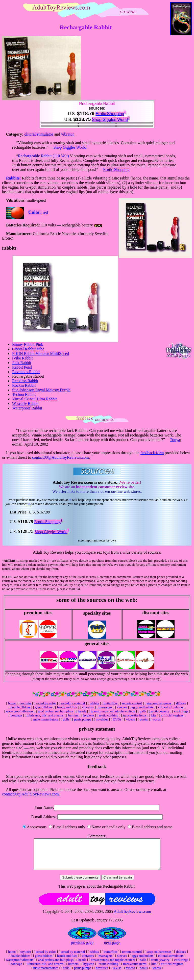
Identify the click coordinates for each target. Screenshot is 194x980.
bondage (16, 715)
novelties (102, 719)
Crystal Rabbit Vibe (28, 349)
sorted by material (73, 703)
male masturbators (46, 719)
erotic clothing (108, 715)
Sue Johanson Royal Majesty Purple (41, 390)
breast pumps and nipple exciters (113, 711)
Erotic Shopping (110, 114)
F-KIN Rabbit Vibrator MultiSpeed (41, 354)
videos (130, 719)
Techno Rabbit (24, 394)
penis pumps (82, 719)
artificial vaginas (172, 715)
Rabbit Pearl (22, 367)
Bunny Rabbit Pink (28, 344)
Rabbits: (14, 178)
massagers (105, 707)
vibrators (88, 707)
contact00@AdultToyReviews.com (60, 457)
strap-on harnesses (159, 703)
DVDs (117, 719)
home (12, 703)
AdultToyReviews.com (132, 918)
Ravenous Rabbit (26, 372)
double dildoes (20, 707)
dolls (66, 719)
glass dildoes (44, 707)
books (144, 719)
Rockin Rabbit (24, 385)
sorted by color (46, 703)
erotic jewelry (160, 711)
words (157, 719)
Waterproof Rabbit (27, 408)
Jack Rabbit (22, 363)
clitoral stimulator (39, 134)
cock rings (181, 711)
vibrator (68, 134)
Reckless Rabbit (25, 381)
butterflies (110, 703)
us (29, 504)
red (45, 212)
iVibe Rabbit (22, 358)
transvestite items (135, 715)
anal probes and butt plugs (56, 711)
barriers (73, 715)
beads (82, 711)
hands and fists (67, 707)
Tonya (175, 440)
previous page (82, 949)
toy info (26, 703)
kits (154, 715)
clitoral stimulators (171, 707)
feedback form (152, 453)
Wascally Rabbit (25, 404)
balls (143, 711)
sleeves (122, 707)
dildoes (181, 703)
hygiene (89, 715)
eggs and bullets (142, 707)
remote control (132, 703)
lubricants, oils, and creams (45, 715)
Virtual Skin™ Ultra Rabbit (34, 399)
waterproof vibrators (20, 711)
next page (112, 949)
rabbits (94, 703)
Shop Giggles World (110, 120)
